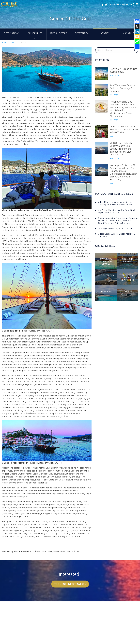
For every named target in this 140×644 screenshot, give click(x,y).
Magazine (128, 33)
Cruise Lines (35, 33)
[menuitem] (12, 34)
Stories (105, 33)
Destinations (12, 33)
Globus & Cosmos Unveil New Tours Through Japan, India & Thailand (124, 129)
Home (4, 43)
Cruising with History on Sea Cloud (115, 229)
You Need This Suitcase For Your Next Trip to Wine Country (116, 211)
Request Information (70, 584)
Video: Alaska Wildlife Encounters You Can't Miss (116, 235)
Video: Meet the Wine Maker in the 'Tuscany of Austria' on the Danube (115, 203)
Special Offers (58, 33)
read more (114, 76)
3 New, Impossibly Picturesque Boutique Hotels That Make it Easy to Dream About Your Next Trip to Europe (118, 221)
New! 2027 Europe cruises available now (123, 70)
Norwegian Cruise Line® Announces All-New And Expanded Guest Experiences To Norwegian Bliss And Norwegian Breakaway (124, 172)
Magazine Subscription (121, 5)
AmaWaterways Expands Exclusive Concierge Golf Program (123, 88)
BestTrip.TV (82, 33)
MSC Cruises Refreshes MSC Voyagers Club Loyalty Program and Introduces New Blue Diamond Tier (122, 149)
